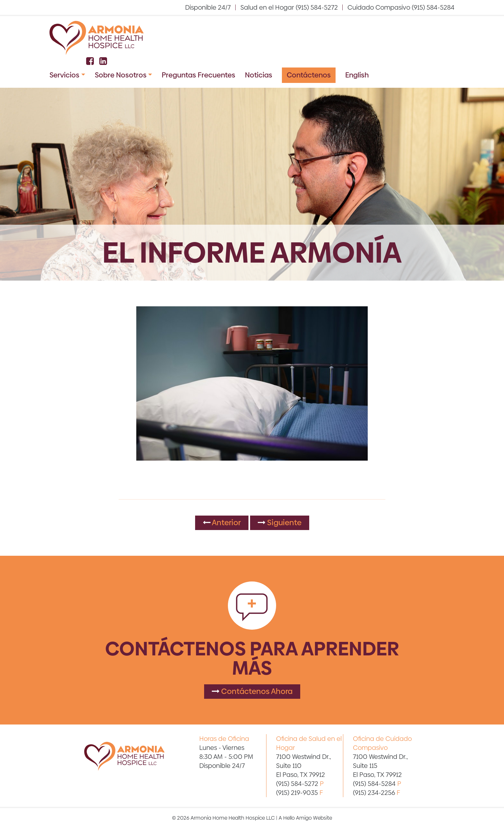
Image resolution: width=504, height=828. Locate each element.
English (357, 75)
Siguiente (280, 522)
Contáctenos (309, 75)
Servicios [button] (64, 75)
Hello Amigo (297, 818)
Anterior (222, 522)
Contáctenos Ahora (252, 691)
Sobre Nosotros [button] (121, 75)
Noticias (259, 75)
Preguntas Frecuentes (198, 75)
